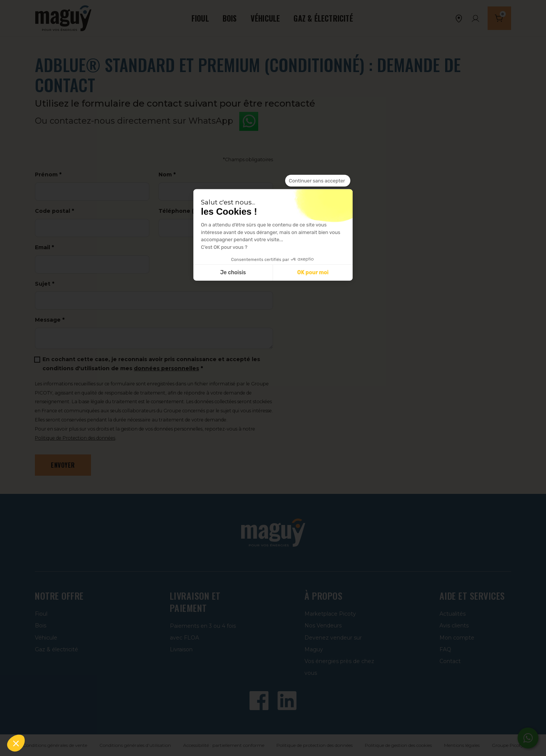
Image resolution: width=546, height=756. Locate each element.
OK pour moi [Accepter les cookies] (313, 273)
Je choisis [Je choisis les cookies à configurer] (233, 273)
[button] (16, 743)
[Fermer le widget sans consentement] (318, 181)
